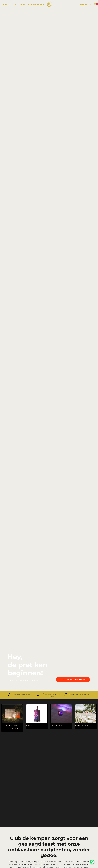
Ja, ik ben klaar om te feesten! (73, 680)
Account (84, 4)
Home (5, 4)
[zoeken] (91, 4)
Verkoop (32, 4)
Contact (22, 4)
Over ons (13, 4)
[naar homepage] (49, 4)
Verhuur (41, 4)
